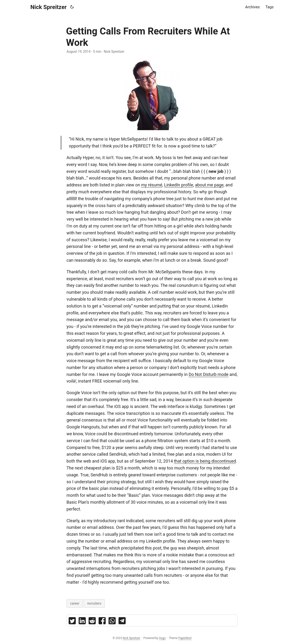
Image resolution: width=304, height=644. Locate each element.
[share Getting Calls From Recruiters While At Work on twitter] (72, 622)
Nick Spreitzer (49, 7)
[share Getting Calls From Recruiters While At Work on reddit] (92, 622)
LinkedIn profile (179, 185)
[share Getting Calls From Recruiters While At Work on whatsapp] (112, 622)
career (75, 603)
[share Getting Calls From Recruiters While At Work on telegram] (122, 622)
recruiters (94, 603)
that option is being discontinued (205, 461)
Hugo (162, 638)
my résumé (152, 185)
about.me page (209, 185)
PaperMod (185, 638)
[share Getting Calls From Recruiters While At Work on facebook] (102, 622)
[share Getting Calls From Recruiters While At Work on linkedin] (82, 622)
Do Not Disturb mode (209, 374)
